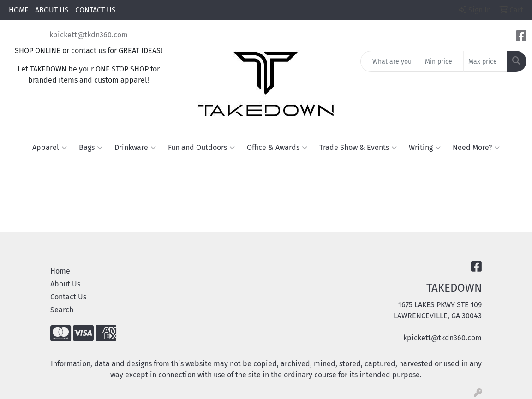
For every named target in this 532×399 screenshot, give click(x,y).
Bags (91, 148)
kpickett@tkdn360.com (89, 35)
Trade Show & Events (358, 148)
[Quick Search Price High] (485, 61)
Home (60, 271)
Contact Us (68, 297)
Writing (425, 148)
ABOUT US (52, 10)
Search (62, 310)
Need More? (476, 148)
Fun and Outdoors (201, 148)
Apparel (50, 148)
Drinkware (135, 148)
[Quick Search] (390, 61)
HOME (19, 10)
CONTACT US (96, 10)
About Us (65, 284)
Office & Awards (277, 148)
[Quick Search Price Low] (442, 61)
